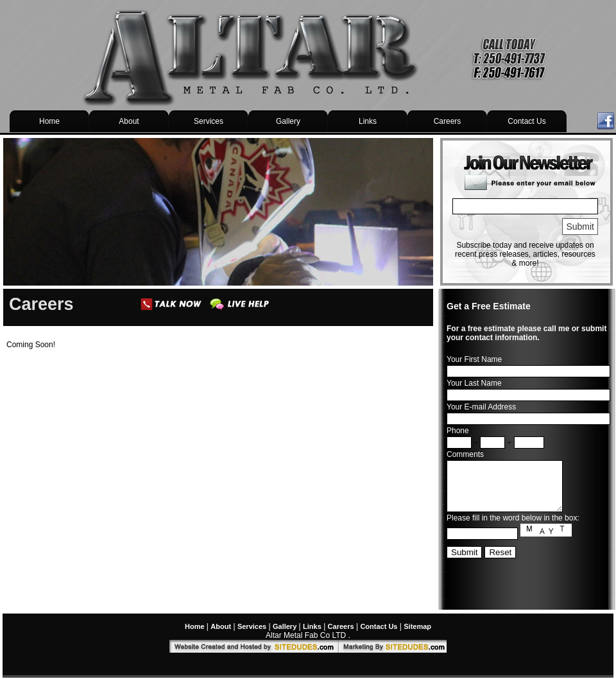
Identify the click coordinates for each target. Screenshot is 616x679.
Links (368, 121)
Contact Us (526, 121)
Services (209, 121)
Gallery (288, 121)
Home (49, 121)
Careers (448, 121)
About (129, 121)
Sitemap (417, 626)
